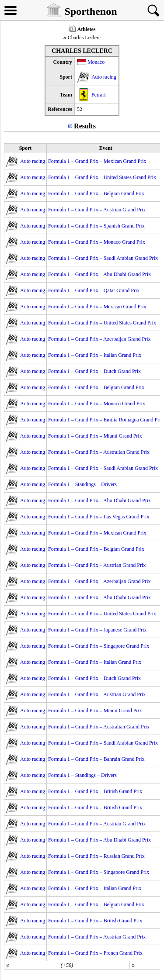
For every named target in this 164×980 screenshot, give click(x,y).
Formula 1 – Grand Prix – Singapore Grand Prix (99, 646)
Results (85, 126)
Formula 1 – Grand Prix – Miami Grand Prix (95, 436)
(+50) (67, 965)
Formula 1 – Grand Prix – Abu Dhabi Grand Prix (99, 274)
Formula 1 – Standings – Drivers (82, 484)
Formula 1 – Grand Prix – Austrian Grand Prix (97, 210)
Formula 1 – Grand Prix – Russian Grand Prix (96, 856)
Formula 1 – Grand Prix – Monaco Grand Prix (97, 242)
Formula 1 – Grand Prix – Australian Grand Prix (99, 452)
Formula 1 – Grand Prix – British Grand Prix (95, 791)
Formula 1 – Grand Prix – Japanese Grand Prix (97, 630)
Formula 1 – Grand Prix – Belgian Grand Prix (96, 193)
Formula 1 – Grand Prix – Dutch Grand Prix (94, 371)
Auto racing (104, 77)
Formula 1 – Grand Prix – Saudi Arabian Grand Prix (103, 258)
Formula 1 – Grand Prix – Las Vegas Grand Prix (99, 517)
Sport (26, 148)
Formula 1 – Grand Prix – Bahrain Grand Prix (96, 759)
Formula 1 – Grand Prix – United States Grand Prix (102, 177)
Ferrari (99, 95)
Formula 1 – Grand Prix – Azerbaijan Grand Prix (99, 339)
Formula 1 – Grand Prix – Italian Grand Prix (95, 355)
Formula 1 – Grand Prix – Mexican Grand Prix (97, 161)
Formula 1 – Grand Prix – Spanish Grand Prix (96, 226)
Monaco (96, 62)
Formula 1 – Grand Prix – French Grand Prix (95, 953)
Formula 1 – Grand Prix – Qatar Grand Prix (94, 290)
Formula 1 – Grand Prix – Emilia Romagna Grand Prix (106, 420)
